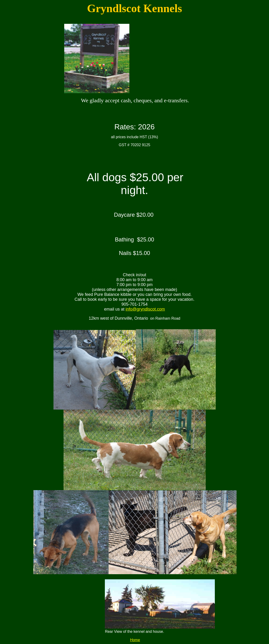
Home (135, 640)
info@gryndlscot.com (145, 309)
